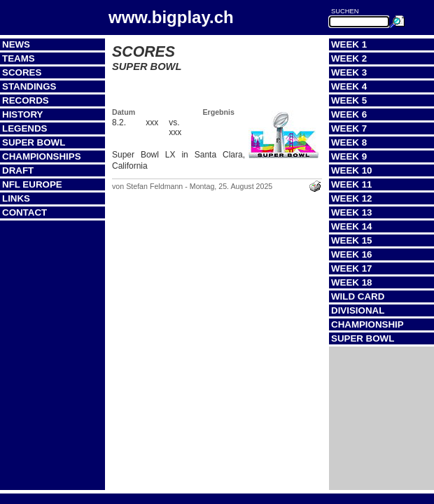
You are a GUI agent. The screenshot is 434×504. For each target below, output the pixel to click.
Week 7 (349, 128)
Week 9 (349, 156)
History (23, 114)
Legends (24, 128)
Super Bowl (34, 142)
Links (16, 198)
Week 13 (352, 212)
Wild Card (358, 296)
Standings (29, 86)
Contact (24, 212)
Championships (42, 156)
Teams (19, 58)
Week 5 (349, 100)
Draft (18, 170)
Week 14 (352, 226)
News (16, 44)
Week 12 (352, 198)
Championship (367, 324)
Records (26, 100)
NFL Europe (32, 184)
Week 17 (352, 268)
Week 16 (352, 254)
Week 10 (352, 170)
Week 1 (349, 44)
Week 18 (352, 282)
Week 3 (349, 72)
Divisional (358, 310)
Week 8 (349, 142)
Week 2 (349, 58)
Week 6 (349, 114)
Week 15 (352, 240)
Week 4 (349, 86)
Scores (22, 72)
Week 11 (352, 184)
